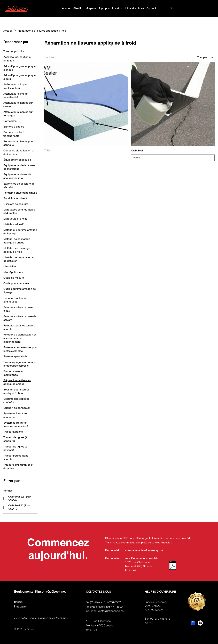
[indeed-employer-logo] (193, 623)
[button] (78, 8)
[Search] (183, 8)
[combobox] (173, 158)
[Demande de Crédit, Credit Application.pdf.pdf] (173, 566)
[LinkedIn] (200, 623)
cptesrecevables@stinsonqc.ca (144, 550)
